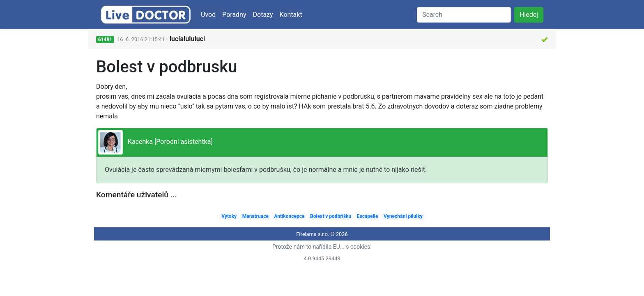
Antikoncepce (289, 216)
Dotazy (263, 15)
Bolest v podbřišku (331, 216)
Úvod (208, 15)
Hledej (529, 15)
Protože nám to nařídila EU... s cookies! (322, 247)
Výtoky (229, 216)
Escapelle (368, 216)
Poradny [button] (234, 15)
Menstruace (255, 216)
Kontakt (291, 15)
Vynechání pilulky (403, 216)
